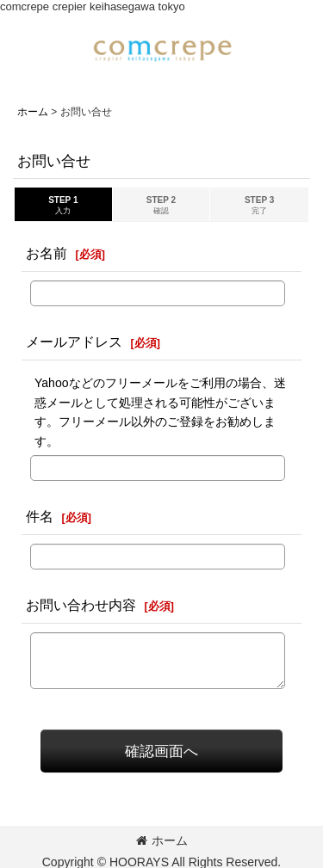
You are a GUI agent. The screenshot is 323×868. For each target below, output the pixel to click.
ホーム (162, 840)
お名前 (47, 253)
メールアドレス (74, 342)
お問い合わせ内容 (81, 605)
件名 (40, 516)
